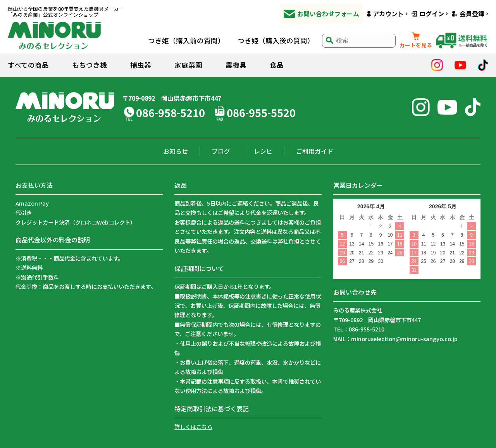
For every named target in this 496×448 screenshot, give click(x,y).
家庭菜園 (188, 65)
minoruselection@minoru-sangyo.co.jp (404, 339)
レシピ (263, 151)
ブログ (221, 151)
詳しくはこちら (193, 427)
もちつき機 (90, 65)
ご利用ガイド (315, 151)
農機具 (236, 65)
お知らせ (176, 151)
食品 (277, 65)
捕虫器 (141, 65)
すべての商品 (28, 65)
